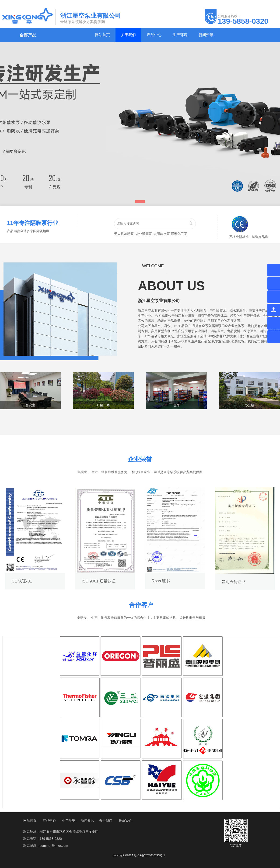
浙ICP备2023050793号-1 (149, 855)
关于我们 (106, 820)
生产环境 (69, 820)
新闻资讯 (87, 820)
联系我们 (125, 820)
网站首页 (30, 820)
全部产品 (28, 35)
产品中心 (49, 820)
